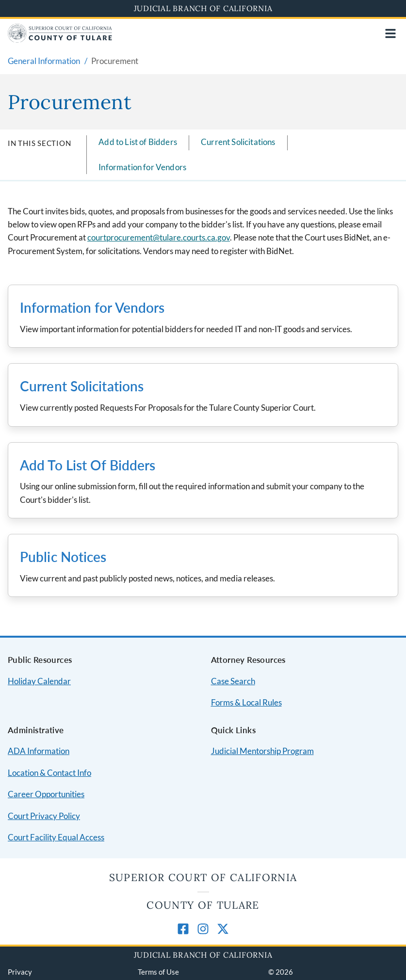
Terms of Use (158, 972)
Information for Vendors (142, 167)
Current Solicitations (238, 142)
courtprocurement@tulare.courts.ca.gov (159, 237)
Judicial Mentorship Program (262, 751)
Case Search (233, 681)
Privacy (20, 972)
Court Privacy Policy (44, 816)
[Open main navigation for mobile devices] (390, 33)
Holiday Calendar (39, 681)
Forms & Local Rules (246, 702)
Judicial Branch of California (203, 8)
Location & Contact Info (49, 773)
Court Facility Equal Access (56, 837)
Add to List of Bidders (138, 142)
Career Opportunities (46, 794)
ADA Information (39, 751)
